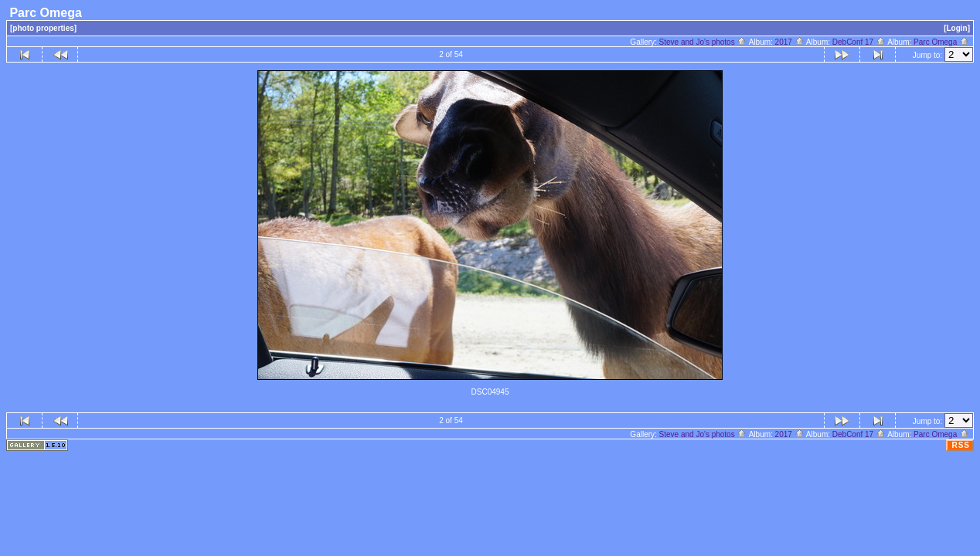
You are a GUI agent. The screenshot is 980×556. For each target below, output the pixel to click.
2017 (790, 42)
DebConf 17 (859, 42)
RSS (961, 445)
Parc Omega (941, 42)
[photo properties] (43, 28)
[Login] (957, 28)
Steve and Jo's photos (703, 42)
